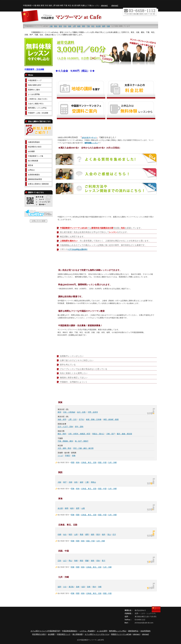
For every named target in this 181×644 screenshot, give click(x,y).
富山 (109, 534)
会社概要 (31, 151)
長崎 (78, 587)
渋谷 (65, 26)
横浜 (56, 26)
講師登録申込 (133, 631)
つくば (60, 456)
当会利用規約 (145, 631)
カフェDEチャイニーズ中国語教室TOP (45, 631)
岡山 (70, 561)
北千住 (81, 419)
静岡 (67, 508)
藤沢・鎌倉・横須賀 (124, 434)
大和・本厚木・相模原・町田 (79, 434)
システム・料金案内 (87, 631)
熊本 (94, 587)
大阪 (51, 26)
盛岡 (87, 534)
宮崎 (89, 587)
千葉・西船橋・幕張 (65, 441)
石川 (114, 534)
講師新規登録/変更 (35, 179)
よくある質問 (102, 631)
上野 (74, 26)
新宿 (60, 26)
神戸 (65, 482)
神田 (84, 26)
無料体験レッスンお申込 (37, 108)
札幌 (108, 26)
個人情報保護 (33, 161)
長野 (78, 508)
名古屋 (98, 26)
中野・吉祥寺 (93, 412)
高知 (98, 561)
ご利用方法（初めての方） (38, 99)
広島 (59, 561)
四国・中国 (102, 462)
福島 (93, 534)
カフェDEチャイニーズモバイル (97, 634)
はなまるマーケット (89, 138)
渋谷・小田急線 (69, 412)
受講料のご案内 (34, 90)
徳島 (93, 561)
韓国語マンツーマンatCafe (121, 634)
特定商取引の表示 (35, 147)
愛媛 (87, 561)
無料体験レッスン (91, 143)
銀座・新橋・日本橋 (94, 419)
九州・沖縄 (112, 462)
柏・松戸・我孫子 (82, 441)
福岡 (104, 26)
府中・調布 (79, 427)
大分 (65, 587)
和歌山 (93, 482)
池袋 (70, 26)
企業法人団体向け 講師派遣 (38, 184)
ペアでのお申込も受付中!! (78, 249)
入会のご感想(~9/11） (36, 104)
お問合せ (31, 170)
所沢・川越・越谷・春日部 (83, 448)
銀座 (79, 26)
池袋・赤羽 (62, 419)
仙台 (65, 534)
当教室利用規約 (34, 142)
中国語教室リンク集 (36, 156)
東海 (78, 462)
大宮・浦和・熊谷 (64, 448)
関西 (73, 462)
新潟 (98, 534)
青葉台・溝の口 (98, 434)
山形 (76, 534)
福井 (104, 534)
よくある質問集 (34, 94)
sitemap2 (115, 5)
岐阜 (72, 508)
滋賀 (81, 482)
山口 (65, 561)
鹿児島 (71, 587)
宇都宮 (67, 456)
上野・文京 (72, 419)
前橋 (74, 456)
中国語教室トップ (35, 80)
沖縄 (100, 587)
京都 (70, 482)
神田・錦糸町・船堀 (111, 419)
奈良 (76, 482)
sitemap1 (104, 5)
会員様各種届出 (34, 175)
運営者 (31, 165)
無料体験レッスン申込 (117, 631)
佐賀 (83, 587)
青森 (81, 534)
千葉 (88, 26)
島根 (76, 561)
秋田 (70, 534)
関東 (73, 489)
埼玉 (93, 26)
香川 (104, 561)
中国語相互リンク (63, 634)
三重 (87, 482)
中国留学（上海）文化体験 (38, 113)
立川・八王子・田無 (65, 427)
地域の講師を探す (35, 85)
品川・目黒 (81, 412)
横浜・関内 (62, 434)
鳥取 (81, 561)
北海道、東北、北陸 (89, 462)
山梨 (83, 508)
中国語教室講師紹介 (70, 631)
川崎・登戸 (111, 434)
